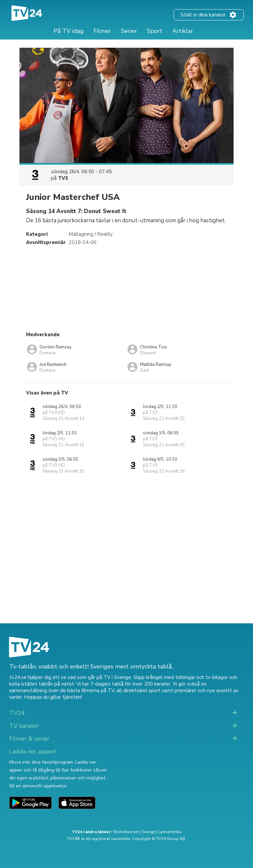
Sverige (149, 832)
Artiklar (183, 31)
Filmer (102, 31)
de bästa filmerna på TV (87, 691)
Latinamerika (170, 832)
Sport (155, 31)
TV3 (63, 178)
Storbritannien (126, 832)
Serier (129, 31)
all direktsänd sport (139, 691)
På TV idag (69, 31)
